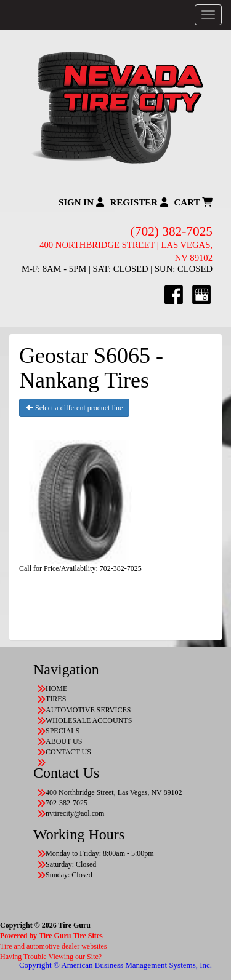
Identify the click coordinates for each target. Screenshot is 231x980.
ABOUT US (64, 741)
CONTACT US (68, 752)
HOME (56, 688)
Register (139, 202)
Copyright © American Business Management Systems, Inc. (115, 965)
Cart (193, 202)
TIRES (56, 699)
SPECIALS (63, 731)
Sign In (81, 202)
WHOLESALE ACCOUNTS (89, 720)
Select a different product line (74, 408)
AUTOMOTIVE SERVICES (88, 710)
